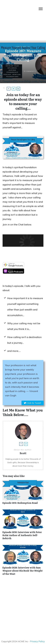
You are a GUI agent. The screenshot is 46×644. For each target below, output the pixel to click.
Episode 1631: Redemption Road (23, 493)
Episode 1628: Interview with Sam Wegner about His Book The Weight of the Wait (23, 561)
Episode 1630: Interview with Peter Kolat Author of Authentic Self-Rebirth (23, 526)
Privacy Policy (37, 641)
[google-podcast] (13, 267)
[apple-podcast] (13, 273)
